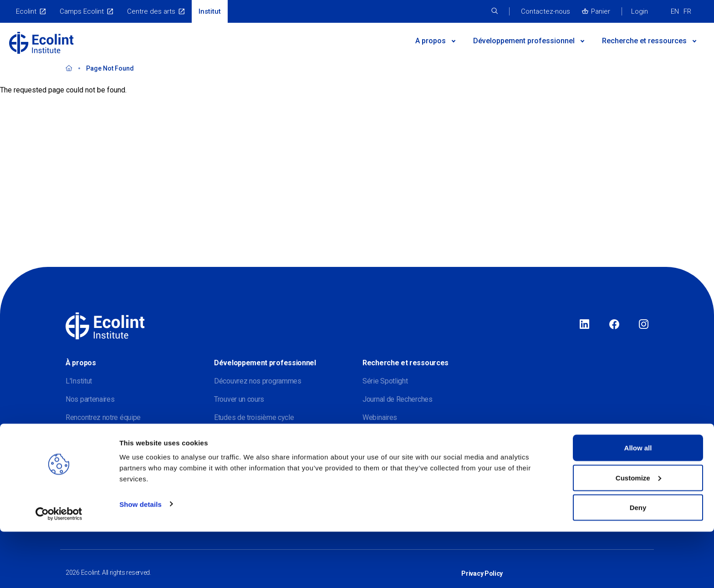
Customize (638, 534)
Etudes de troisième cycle (254, 417)
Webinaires (380, 417)
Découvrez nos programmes (258, 381)
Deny (638, 564)
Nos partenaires (90, 399)
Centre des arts (151, 11)
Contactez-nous (546, 11)
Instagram (644, 325)
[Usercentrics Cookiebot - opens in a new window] (59, 570)
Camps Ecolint (82, 11)
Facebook (614, 325)
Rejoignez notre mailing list (107, 436)
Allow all (638, 504)
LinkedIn (584, 325)
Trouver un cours (239, 399)
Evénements (233, 436)
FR (687, 11)
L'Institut (79, 381)
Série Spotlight (385, 381)
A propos (431, 41)
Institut (210, 11)
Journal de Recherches (398, 399)
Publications (381, 436)
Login (640, 11)
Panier (601, 11)
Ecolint (26, 11)
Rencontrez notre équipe (103, 417)
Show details (140, 560)
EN (675, 11)
